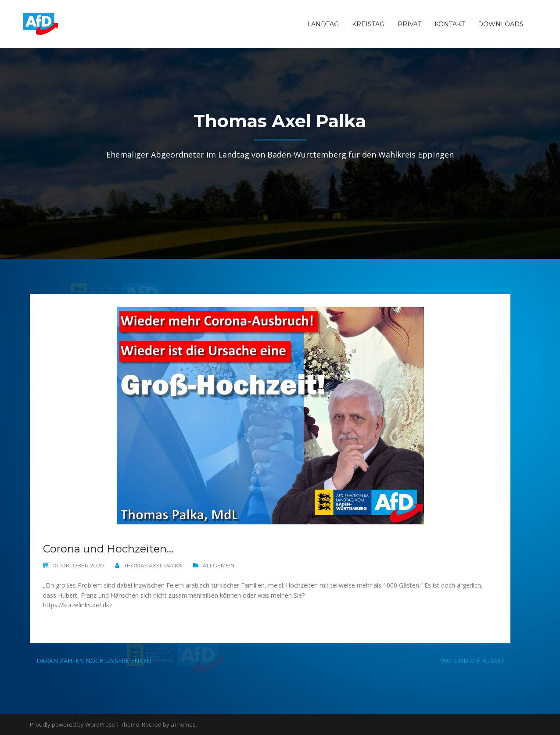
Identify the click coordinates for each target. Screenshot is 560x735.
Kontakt (450, 24)
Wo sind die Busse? (472, 661)
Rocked (152, 724)
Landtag (323, 24)
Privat (409, 24)
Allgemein (219, 565)
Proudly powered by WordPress (72, 724)
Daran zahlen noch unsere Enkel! (94, 661)
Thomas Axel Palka (153, 565)
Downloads (501, 24)
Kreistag (368, 24)
